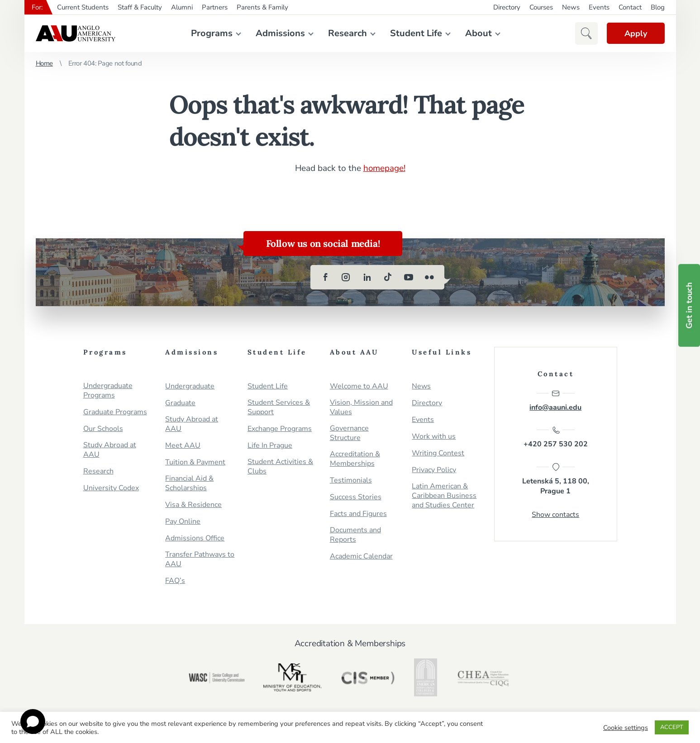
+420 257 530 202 (556, 437)
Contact (630, 7)
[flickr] (429, 277)
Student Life (416, 33)
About (478, 33)
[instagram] (346, 277)
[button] (586, 33)
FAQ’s (175, 580)
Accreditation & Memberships (355, 459)
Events (599, 7)
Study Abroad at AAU (110, 450)
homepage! (384, 168)
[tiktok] (388, 277)
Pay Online (183, 521)
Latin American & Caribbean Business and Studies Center (444, 495)
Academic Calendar (361, 556)
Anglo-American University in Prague (76, 33)
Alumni (182, 7)
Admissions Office (195, 538)
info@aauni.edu (555, 400)
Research (347, 33)
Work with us (434, 436)
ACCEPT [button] (672, 727)
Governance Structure (349, 433)
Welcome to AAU (359, 386)
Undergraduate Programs (108, 390)
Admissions (280, 33)
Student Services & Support (279, 407)
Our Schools (103, 428)
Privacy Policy (434, 470)
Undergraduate (190, 386)
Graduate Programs (115, 412)
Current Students (83, 7)
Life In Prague (270, 445)
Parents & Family (262, 7)
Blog (658, 7)
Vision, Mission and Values (361, 407)
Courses (541, 7)
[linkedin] (367, 277)
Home (44, 63)
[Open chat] (33, 722)
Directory (507, 7)
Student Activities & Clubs (280, 466)
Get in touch (689, 305)
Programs (211, 33)
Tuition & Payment (195, 462)
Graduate (180, 403)
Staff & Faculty (140, 7)
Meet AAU (183, 445)
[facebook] (325, 277)
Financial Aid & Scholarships (189, 483)
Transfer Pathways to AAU (200, 559)
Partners (215, 7)
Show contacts (555, 515)
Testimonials (351, 480)
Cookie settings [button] (626, 728)
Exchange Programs (280, 428)
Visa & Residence (193, 504)
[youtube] (409, 277)
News (571, 7)
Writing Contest (438, 453)
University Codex (111, 488)
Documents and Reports (355, 535)
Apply (635, 33)
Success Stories (356, 497)
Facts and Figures (358, 513)
